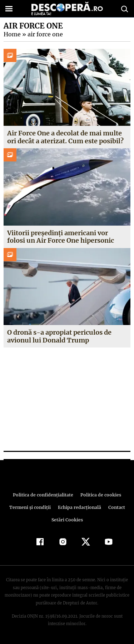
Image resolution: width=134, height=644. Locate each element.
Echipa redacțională (79, 507)
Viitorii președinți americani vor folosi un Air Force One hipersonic (60, 237)
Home (12, 34)
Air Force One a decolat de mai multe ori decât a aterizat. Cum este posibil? (65, 137)
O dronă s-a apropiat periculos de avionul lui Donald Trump (59, 336)
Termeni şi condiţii (31, 507)
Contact (115, 507)
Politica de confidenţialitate (44, 495)
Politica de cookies (100, 495)
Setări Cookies (67, 520)
